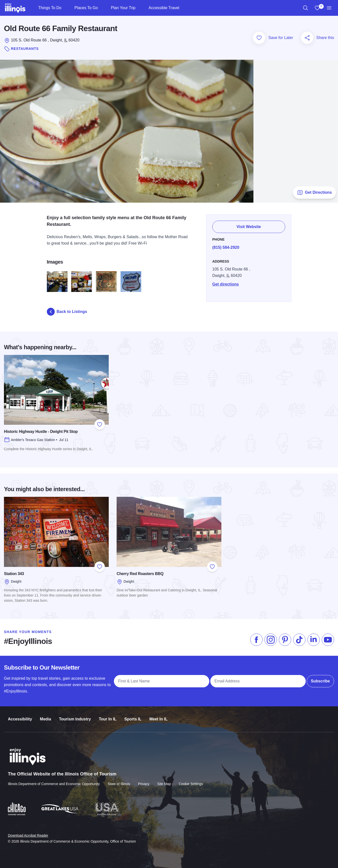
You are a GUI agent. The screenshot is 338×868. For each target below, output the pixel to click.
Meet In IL (159, 715)
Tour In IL (108, 715)
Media (45, 715)
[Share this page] (307, 38)
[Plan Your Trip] (139, 8)
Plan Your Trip (123, 8)
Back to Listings (67, 312)
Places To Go (86, 8)
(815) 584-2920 (226, 245)
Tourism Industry (75, 715)
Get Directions (314, 193)
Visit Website (249, 225)
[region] (305, 8)
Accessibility (20, 715)
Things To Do (50, 8)
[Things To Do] (65, 8)
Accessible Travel (164, 8)
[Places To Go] (102, 8)
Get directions (226, 281)
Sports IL (133, 715)
